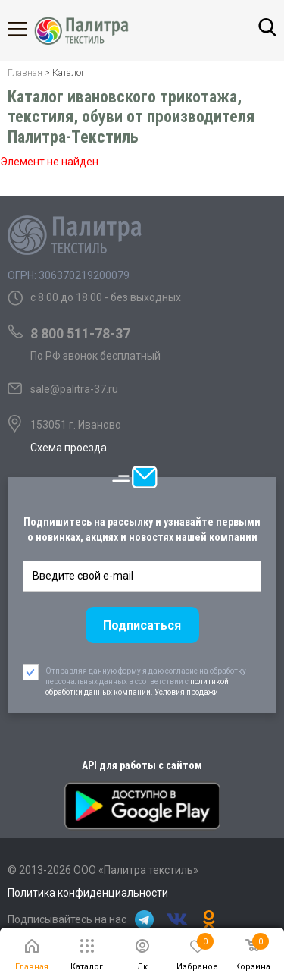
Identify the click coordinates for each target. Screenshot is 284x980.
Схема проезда (69, 448)
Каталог (30, 29)
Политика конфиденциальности (88, 893)
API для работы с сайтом (142, 765)
